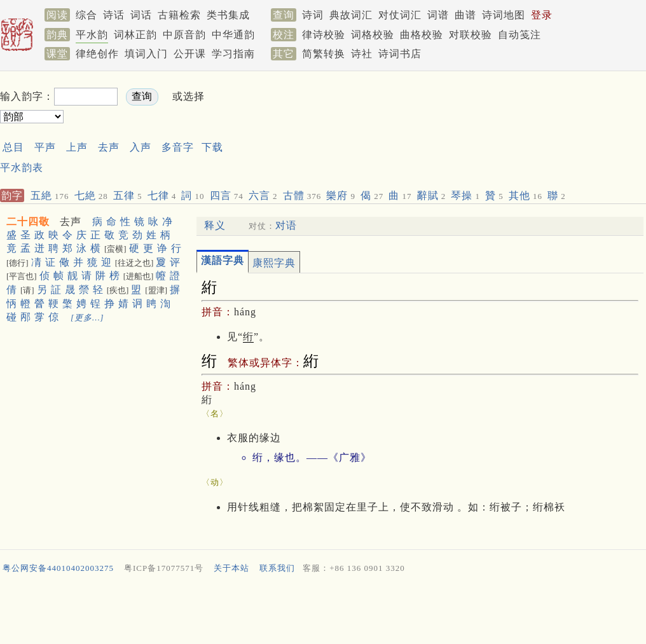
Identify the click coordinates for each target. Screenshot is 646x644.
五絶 (50, 195)
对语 (286, 225)
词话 (141, 15)
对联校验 (471, 35)
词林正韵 (135, 35)
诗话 (114, 15)
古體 (302, 195)
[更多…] (87, 318)
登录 (542, 15)
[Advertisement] (323, 612)
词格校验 (373, 35)
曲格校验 (422, 35)
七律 (162, 195)
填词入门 (146, 54)
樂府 (341, 195)
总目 (13, 147)
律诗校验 (324, 35)
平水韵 (92, 35)
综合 (86, 15)
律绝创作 (97, 54)
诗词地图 (504, 15)
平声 (45, 147)
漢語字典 (223, 260)
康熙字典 (274, 263)
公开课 (190, 54)
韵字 (12, 195)
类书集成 (228, 15)
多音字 (178, 147)
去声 (109, 147)
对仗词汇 (400, 15)
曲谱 (465, 15)
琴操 (465, 195)
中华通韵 (233, 35)
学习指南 (233, 54)
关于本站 (231, 568)
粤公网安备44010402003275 (58, 568)
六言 (263, 195)
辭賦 (432, 195)
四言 (227, 195)
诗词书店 (400, 54)
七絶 (91, 195)
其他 (526, 195)
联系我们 (277, 568)
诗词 (313, 15)
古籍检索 (179, 15)
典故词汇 (351, 15)
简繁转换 (324, 54)
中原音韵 (184, 35)
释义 (215, 225)
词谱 (438, 15)
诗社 (362, 54)
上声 (77, 147)
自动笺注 (519, 35)
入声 (141, 147)
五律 (128, 195)
